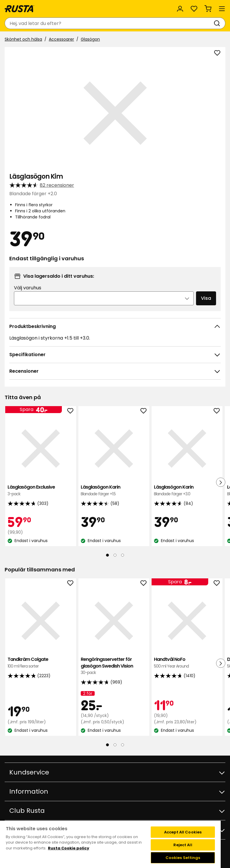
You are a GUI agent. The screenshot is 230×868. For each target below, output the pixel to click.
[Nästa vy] (221, 482)
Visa (206, 298)
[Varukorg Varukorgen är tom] (208, 9)
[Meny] (222, 9)
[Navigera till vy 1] (107, 555)
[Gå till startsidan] (19, 9)
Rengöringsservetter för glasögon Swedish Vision (114, 666)
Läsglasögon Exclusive (41, 491)
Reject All (183, 845)
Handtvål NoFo (187, 663)
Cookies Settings (183, 858)
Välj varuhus (28, 288)
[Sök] (218, 23)
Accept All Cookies (183, 832)
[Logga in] (180, 9)
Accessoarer (61, 39)
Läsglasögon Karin (114, 491)
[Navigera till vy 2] (115, 555)
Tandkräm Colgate (41, 663)
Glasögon (90, 39)
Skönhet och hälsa (23, 39)
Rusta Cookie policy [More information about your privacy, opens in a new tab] (69, 848)
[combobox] (109, 23)
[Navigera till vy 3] (123, 555)
